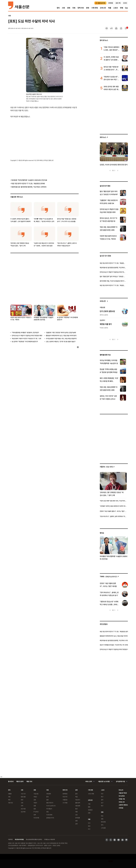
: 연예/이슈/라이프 (109, 577)
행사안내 (11, 781)
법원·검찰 (23, 797)
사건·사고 (23, 794)
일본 (47, 800)
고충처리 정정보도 (123, 805)
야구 (102, 794)
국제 (74, 8)
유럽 (47, 812)
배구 (102, 806)
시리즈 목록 (91, 794)
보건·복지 (23, 812)
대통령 (10, 794)
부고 (89, 829)
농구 (102, 803)
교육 (22, 803)
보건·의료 (23, 809)
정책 (35, 815)
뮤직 (102, 825)
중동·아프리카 (50, 803)
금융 (35, 800)
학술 (76, 797)
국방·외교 (10, 803)
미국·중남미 (49, 809)
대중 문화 (78, 806)
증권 (35, 809)
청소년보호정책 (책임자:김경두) (34, 839)
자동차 (35, 803)
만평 (89, 813)
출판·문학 (78, 803)
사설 (89, 804)
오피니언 (103, 8)
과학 (22, 806)
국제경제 (48, 794)
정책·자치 (81, 8)
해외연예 (103, 822)
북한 (9, 800)
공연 (76, 824)
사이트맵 (121, 808)
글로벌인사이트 (50, 818)
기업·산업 (36, 794)
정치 (58, 8)
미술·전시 (78, 800)
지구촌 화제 (49, 815)
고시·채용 (65, 803)
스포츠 (116, 8)
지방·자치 (65, 797)
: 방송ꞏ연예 (107, 467)
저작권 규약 (122, 802)
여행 (76, 812)
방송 (102, 816)
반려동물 (77, 818)
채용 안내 (29, 781)
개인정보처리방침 (19, 839)
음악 (76, 794)
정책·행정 (65, 794)
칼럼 (89, 807)
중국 (47, 797)
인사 (89, 823)
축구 (102, 797)
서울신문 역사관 (123, 793)
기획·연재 (95, 8)
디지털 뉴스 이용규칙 (49, 839)
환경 (22, 800)
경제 (69, 8)
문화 (88, 8)
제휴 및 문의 (20, 781)
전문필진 (90, 810)
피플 (110, 8)
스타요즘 (103, 828)
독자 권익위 (122, 796)
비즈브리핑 (36, 818)
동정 (89, 826)
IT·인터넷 (36, 812)
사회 (63, 8)
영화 (76, 821)
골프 (102, 800)
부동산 (35, 797)
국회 (9, 797)
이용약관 (10, 839)
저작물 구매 (122, 799)
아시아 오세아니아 (51, 806)
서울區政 (65, 800)
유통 (35, 806)
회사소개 (121, 790)
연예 (122, 8)
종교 (76, 809)
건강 (76, 815)
